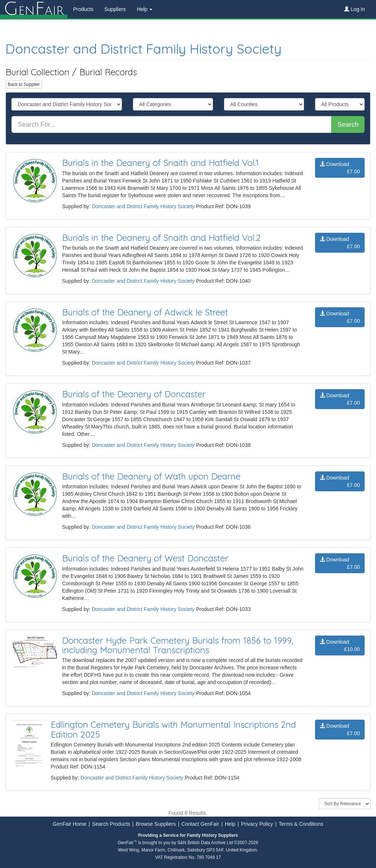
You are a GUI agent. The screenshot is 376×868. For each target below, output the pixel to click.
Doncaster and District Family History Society (144, 49)
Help (230, 824)
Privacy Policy (257, 824)
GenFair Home (70, 824)
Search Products (111, 824)
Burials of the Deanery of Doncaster (134, 394)
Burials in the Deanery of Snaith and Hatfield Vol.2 (161, 238)
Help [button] (145, 9)
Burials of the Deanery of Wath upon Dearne (151, 476)
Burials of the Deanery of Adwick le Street (145, 312)
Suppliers (115, 9)
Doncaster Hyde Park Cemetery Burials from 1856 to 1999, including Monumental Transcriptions (178, 645)
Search (348, 124)
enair (34, 9)
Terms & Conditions (301, 824)
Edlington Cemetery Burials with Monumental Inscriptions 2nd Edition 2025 (173, 729)
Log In (355, 9)
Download (340, 168)
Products (83, 9)
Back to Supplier (24, 84)
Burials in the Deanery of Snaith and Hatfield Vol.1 (160, 163)
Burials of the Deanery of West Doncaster (145, 558)
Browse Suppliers (156, 824)
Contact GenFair (200, 824)
